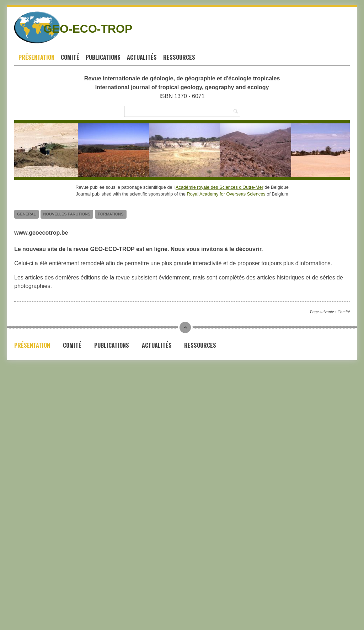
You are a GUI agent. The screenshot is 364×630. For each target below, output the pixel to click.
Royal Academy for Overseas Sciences (226, 194)
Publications (103, 57)
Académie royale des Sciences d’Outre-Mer (220, 187)
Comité (70, 57)
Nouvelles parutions (67, 214)
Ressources (179, 57)
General (26, 214)
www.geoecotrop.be (41, 233)
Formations (111, 214)
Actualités (142, 57)
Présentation (36, 57)
